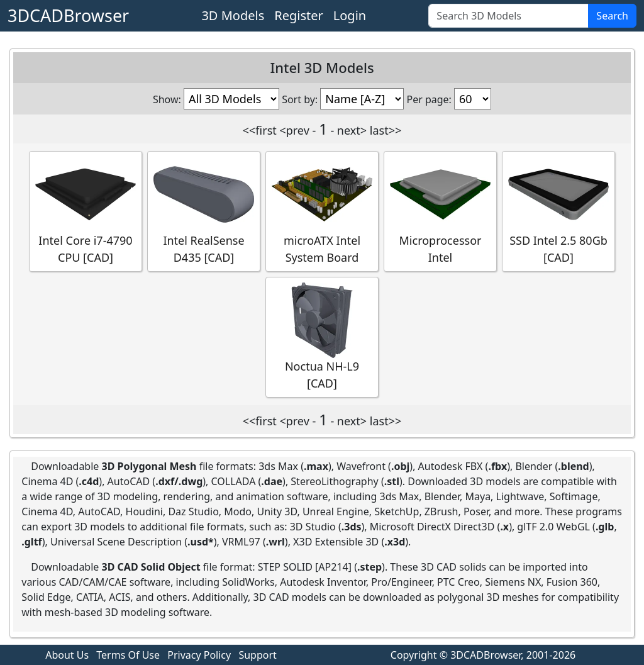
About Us (67, 655)
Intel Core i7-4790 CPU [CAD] (86, 211)
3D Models (233, 15)
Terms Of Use (128, 655)
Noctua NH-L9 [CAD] (322, 337)
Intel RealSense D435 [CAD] (204, 211)
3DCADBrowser (68, 15)
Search (612, 16)
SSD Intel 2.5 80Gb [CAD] (558, 211)
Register (299, 15)
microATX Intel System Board (322, 211)
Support (257, 655)
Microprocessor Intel (440, 211)
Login (350, 15)
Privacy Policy (199, 655)
